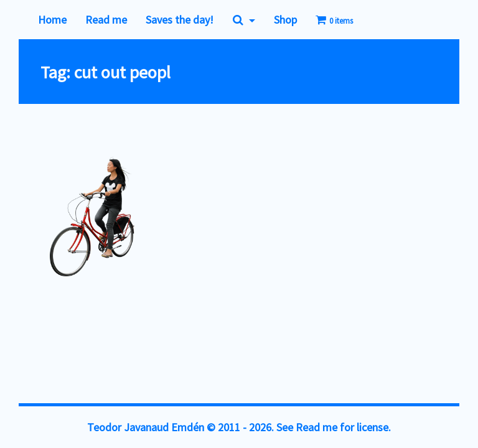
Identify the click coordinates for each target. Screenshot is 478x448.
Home (52, 20)
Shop (285, 20)
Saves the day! (180, 20)
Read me (106, 20)
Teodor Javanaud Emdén (146, 427)
